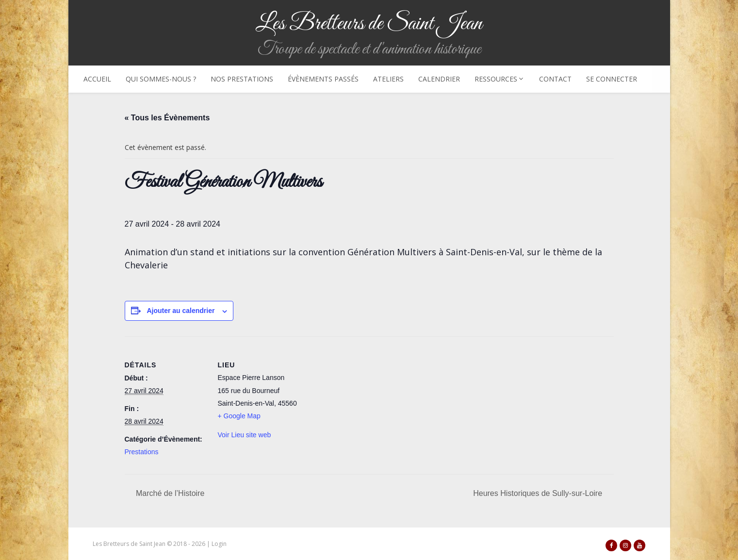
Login (219, 544)
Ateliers (388, 79)
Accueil (97, 79)
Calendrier (439, 79)
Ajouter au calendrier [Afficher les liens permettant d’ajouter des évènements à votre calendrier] (180, 311)
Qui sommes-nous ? (161, 79)
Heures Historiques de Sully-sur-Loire (539, 493)
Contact (555, 79)
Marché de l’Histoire (169, 493)
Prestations (142, 452)
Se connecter (612, 79)
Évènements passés (323, 79)
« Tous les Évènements (167, 118)
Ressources (500, 79)
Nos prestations (242, 79)
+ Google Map (239, 416)
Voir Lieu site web (245, 435)
